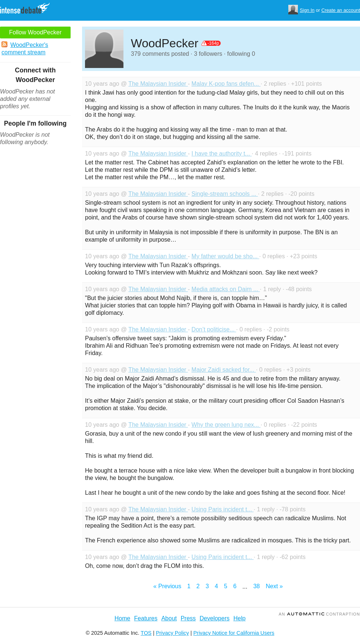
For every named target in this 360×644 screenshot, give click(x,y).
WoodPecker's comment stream (25, 48)
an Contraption (319, 614)
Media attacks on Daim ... (226, 289)
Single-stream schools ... (225, 194)
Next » (274, 586)
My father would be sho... (225, 256)
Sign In (307, 10)
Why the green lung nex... (226, 425)
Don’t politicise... (214, 329)
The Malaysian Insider (158, 84)
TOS (146, 633)
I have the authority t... (222, 154)
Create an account (341, 10)
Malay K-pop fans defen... (226, 84)
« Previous (167, 586)
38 (257, 586)
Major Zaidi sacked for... (224, 370)
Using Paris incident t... (223, 509)
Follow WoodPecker (35, 32)
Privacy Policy (173, 633)
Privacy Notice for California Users (234, 633)
